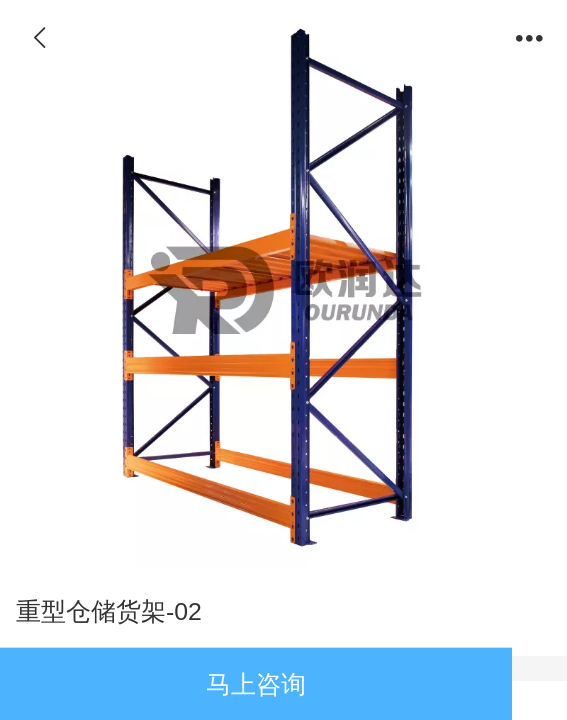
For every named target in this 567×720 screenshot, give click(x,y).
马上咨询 (256, 684)
